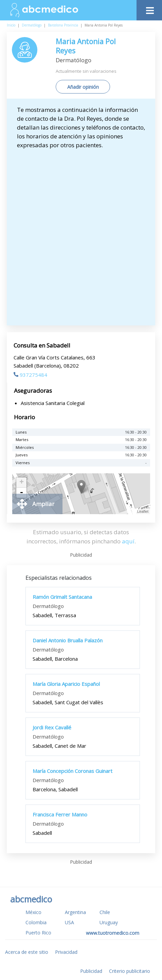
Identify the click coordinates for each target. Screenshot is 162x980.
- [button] (21, 493)
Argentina (75, 912)
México (33, 912)
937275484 (30, 375)
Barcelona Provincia (63, 25)
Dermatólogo (32, 25)
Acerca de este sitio (27, 952)
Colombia (36, 922)
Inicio (11, 25)
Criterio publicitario (130, 971)
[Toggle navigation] (149, 9)
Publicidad (91, 971)
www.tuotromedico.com (113, 933)
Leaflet (143, 511)
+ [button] (22, 483)
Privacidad (66, 952)
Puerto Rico (38, 933)
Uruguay (109, 922)
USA (69, 922)
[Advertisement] (81, 234)
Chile (105, 912)
